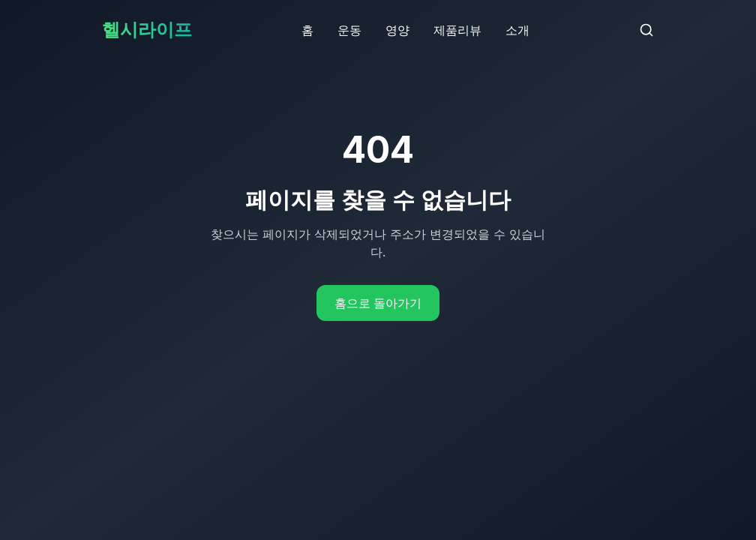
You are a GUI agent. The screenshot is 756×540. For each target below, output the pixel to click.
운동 (349, 30)
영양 (397, 30)
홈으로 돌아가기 (378, 303)
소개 (517, 30)
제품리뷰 (457, 30)
